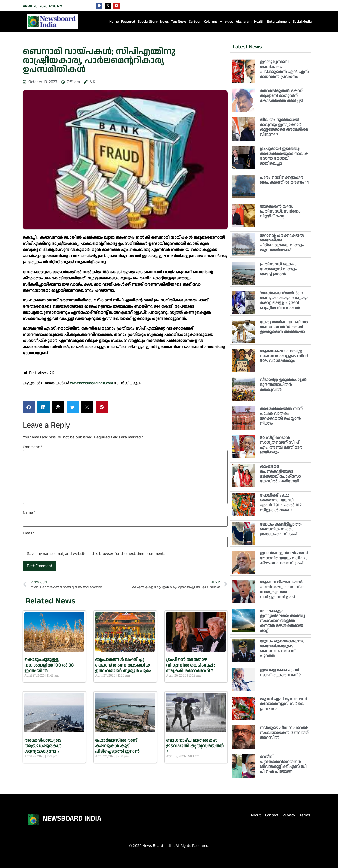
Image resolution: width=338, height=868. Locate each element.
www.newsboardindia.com (91, 383)
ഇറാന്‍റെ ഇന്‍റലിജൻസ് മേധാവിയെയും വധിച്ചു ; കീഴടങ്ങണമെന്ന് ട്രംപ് (284, 558)
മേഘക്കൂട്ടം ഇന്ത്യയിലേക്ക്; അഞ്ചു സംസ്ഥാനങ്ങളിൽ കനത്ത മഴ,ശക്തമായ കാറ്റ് (283, 621)
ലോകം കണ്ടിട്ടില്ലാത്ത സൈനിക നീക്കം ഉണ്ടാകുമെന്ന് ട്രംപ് (281, 529)
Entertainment (279, 22)
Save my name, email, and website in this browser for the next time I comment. (96, 554)
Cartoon (195, 22)
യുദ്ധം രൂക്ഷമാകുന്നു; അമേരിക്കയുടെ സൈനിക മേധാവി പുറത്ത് (282, 649)
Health (259, 22)
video (229, 22)
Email (29, 533)
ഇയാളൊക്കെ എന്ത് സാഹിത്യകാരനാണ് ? (280, 672)
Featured (128, 22)
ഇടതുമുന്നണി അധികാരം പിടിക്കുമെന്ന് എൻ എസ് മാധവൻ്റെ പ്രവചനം (284, 69)
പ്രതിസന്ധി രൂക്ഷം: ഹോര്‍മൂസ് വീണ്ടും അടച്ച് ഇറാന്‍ (279, 269)
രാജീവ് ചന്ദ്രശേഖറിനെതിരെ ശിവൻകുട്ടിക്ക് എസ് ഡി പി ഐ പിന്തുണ (283, 764)
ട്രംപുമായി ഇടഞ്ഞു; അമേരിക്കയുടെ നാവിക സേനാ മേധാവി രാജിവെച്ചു (284, 156)
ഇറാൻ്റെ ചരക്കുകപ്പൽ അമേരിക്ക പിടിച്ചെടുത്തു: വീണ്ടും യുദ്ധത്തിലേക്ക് (282, 243)
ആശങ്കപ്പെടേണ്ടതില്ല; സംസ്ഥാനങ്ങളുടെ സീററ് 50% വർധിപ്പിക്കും (284, 356)
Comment (32, 447)
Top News (179, 22)
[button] (29, 407)
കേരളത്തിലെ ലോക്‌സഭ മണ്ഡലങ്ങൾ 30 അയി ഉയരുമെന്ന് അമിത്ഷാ (284, 327)
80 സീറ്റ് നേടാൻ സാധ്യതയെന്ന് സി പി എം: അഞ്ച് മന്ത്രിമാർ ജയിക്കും (281, 445)
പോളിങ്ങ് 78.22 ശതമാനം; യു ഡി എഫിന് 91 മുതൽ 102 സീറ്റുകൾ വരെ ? (281, 503)
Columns (213, 22)
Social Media (302, 22)
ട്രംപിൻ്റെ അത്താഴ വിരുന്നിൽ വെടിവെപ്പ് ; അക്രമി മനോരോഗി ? (191, 665)
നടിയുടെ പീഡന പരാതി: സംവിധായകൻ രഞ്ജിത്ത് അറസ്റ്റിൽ (284, 733)
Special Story (148, 22)
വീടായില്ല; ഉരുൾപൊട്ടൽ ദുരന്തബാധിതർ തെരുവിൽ (283, 385)
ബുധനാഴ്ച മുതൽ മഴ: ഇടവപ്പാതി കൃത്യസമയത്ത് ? (195, 746)
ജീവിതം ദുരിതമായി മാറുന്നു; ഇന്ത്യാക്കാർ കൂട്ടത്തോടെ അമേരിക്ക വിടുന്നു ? (284, 127)
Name (29, 513)
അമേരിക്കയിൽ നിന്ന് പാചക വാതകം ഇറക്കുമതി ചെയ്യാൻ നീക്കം (281, 416)
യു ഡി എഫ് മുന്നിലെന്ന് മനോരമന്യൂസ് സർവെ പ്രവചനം (283, 704)
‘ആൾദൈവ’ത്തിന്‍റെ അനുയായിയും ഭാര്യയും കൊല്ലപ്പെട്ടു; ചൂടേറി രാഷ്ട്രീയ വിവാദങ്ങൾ (284, 301)
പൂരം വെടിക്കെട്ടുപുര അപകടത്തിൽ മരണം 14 (284, 180)
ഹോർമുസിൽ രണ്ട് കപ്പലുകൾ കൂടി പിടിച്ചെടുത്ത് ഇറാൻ (117, 746)
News (164, 22)
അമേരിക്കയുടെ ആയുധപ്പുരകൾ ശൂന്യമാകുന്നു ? (43, 746)
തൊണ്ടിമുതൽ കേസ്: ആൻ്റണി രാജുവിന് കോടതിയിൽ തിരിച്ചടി (282, 96)
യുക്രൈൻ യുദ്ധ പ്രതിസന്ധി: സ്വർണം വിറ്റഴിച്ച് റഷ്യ (280, 211)
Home (114, 22)
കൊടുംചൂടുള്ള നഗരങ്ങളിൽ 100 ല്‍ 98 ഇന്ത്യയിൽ (49, 665)
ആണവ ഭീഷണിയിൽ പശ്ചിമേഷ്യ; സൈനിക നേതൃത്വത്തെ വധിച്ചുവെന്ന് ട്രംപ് (282, 589)
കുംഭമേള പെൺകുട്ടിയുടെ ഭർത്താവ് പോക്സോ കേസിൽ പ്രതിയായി (280, 474)
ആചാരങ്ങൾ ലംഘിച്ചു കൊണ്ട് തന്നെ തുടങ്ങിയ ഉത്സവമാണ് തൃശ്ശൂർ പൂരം (123, 665)
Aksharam (244, 22)
